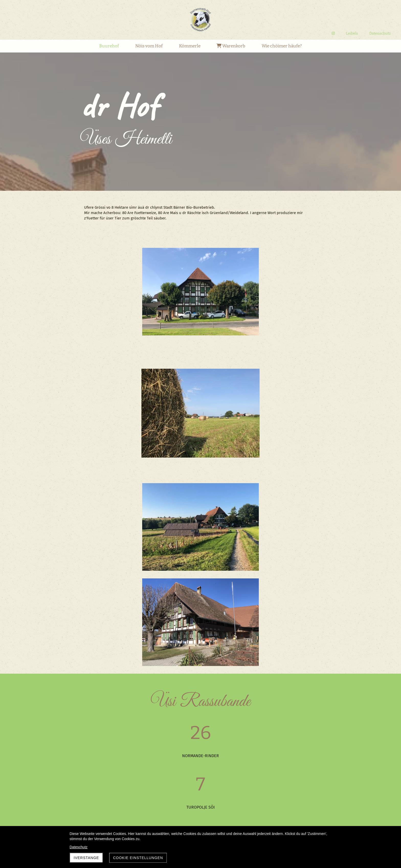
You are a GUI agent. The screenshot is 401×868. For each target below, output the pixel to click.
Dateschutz (79, 847)
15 (230, 815)
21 (278, 815)
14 (222, 815)
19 (262, 815)
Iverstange (86, 858)
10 (191, 815)
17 (246, 815)
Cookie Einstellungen (138, 858)
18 (254, 815)
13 (214, 815)
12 (207, 815)
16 (238, 815)
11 (199, 815)
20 (270, 815)
